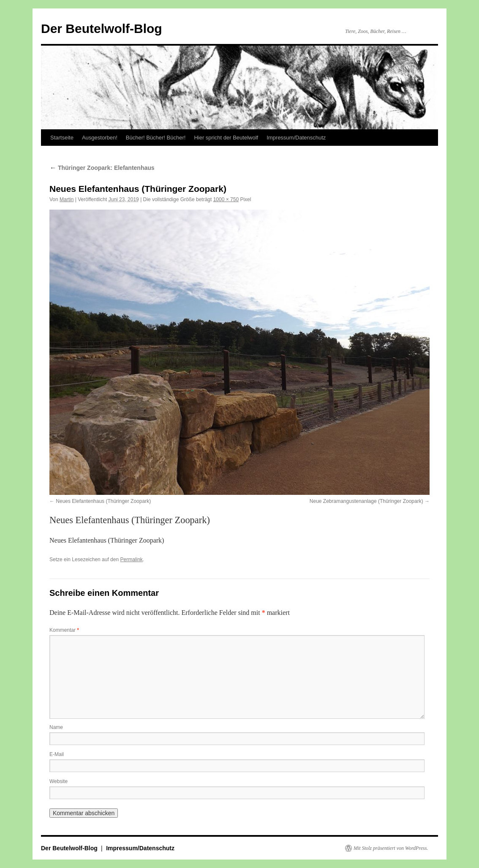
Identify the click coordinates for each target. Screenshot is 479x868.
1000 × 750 (226, 199)
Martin (67, 199)
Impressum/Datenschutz (296, 138)
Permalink (131, 560)
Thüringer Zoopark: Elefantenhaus (102, 168)
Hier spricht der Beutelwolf (226, 138)
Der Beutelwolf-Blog (102, 29)
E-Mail (57, 754)
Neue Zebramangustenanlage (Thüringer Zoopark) (366, 501)
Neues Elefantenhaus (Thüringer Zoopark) (103, 501)
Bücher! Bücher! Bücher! (156, 138)
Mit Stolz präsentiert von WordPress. (391, 848)
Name (56, 727)
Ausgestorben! (100, 138)
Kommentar (64, 630)
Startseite (62, 138)
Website (59, 781)
